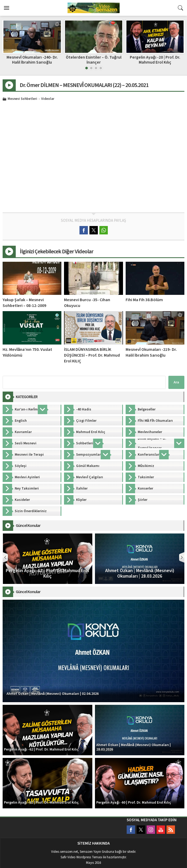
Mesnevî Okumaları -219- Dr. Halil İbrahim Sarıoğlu (151, 352)
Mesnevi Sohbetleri (22, 99)
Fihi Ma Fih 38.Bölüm (144, 300)
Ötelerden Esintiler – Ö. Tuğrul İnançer (155, 60)
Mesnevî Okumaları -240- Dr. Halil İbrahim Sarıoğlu (94, 60)
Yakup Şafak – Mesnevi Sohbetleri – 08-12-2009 (24, 303)
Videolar (48, 99)
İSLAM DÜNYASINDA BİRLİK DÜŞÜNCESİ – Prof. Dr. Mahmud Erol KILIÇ (92, 355)
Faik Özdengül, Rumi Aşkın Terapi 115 (32, 60)
